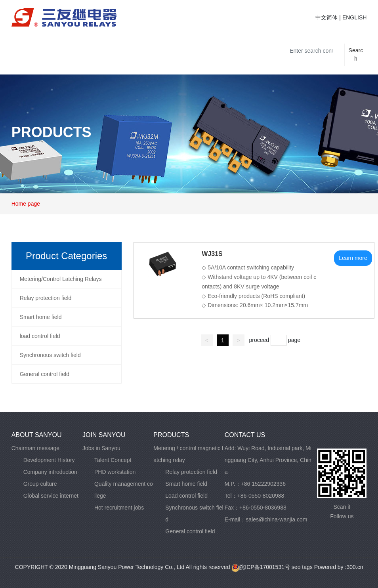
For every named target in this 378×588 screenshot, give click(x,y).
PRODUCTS (52, 132)
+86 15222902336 (263, 484)
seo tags (301, 567)
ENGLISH (354, 17)
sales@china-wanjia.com (276, 519)
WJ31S (212, 254)
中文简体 (326, 17)
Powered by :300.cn (339, 567)
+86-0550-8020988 (261, 496)
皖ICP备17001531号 (261, 567)
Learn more (353, 258)
